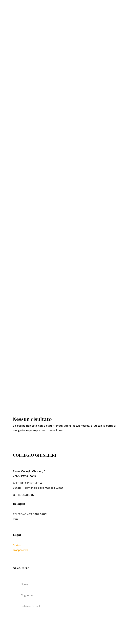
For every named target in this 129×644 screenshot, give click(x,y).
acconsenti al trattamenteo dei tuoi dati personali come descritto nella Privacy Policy (64, 623)
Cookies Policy (22, 559)
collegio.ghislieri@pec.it (33, 519)
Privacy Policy (22, 555)
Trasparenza (20, 550)
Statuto (18, 545)
